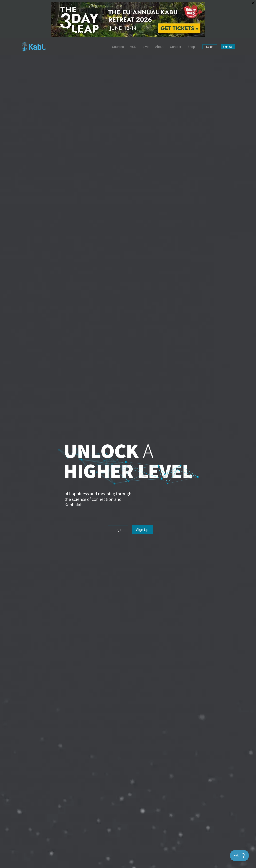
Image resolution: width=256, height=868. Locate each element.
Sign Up (228, 47)
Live (146, 47)
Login (210, 47)
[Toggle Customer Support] (240, 856)
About (159, 47)
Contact (176, 47)
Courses (118, 47)
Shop (191, 47)
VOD (133, 47)
